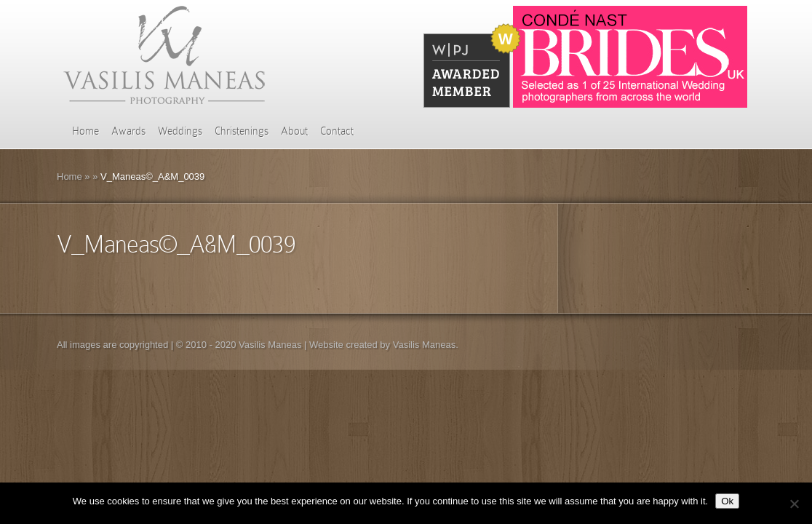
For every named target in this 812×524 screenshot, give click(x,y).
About (294, 131)
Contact (337, 131)
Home (85, 131)
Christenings (242, 131)
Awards (128, 131)
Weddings (180, 131)
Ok (727, 501)
